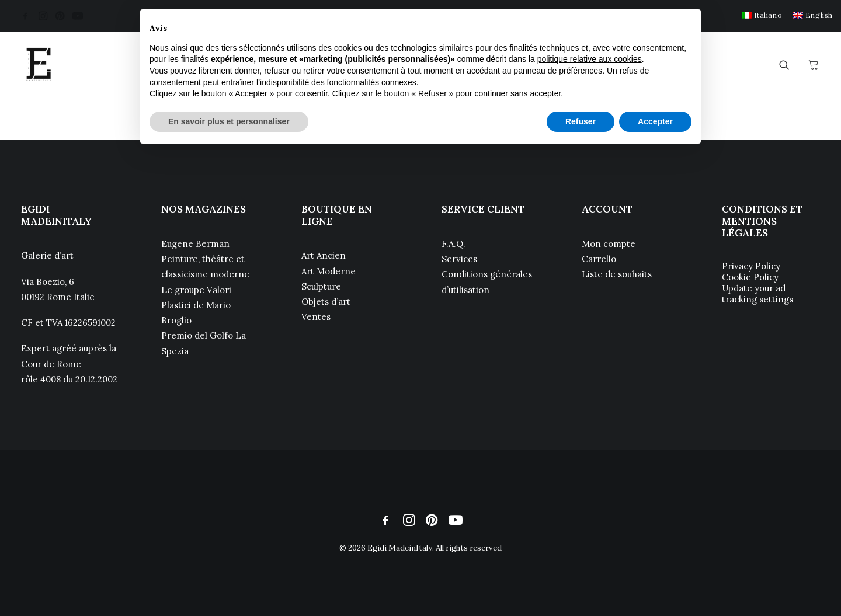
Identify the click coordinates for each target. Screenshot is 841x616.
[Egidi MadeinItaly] (39, 65)
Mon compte (609, 244)
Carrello (599, 259)
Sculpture (321, 286)
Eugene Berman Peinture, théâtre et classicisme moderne (205, 259)
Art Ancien (324, 255)
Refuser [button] (581, 121)
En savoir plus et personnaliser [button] (229, 121)
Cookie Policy (750, 277)
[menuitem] (762, 15)
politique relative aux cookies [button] (590, 59)
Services (459, 259)
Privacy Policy (751, 266)
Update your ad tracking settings (757, 294)
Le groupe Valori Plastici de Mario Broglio (196, 305)
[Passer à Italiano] (762, 15)
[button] (25, 16)
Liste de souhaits (617, 274)
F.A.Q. (453, 244)
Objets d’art (326, 302)
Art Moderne (329, 271)
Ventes (316, 317)
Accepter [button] (655, 121)
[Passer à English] (813, 15)
